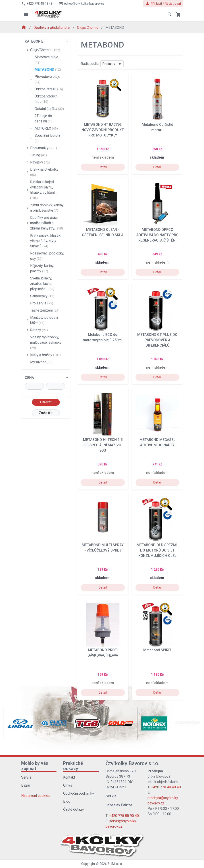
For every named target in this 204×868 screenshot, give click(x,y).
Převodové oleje (47, 79)
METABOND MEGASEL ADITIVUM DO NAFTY (157, 442)
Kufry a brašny (45, 355)
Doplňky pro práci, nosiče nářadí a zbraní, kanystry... (47, 223)
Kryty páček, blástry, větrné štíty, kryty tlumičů (46, 241)
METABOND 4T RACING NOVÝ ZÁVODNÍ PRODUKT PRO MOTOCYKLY (103, 130)
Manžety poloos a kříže (44, 320)
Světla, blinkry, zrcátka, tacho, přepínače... (42, 284)
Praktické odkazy (73, 766)
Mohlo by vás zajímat (35, 766)
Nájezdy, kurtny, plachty (42, 268)
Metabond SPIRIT (157, 650)
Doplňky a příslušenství (52, 28)
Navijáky (40, 162)
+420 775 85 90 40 (124, 816)
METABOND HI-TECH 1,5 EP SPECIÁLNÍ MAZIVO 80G (103, 445)
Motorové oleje (46, 60)
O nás (68, 785)
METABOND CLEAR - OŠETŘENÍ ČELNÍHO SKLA (103, 232)
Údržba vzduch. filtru (46, 99)
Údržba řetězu (49, 89)
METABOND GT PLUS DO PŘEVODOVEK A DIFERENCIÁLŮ (157, 340)
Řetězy (39, 330)
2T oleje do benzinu (44, 119)
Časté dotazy (74, 809)
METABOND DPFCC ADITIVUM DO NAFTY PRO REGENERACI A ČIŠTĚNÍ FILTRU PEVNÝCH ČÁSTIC (157, 235)
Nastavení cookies (36, 796)
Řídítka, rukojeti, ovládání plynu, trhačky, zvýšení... (43, 190)
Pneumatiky (44, 148)
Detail (103, 167)
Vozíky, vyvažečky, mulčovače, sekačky (46, 342)
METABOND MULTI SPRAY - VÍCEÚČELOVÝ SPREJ (103, 548)
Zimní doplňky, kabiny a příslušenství (47, 208)
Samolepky (42, 296)
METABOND (48, 69)
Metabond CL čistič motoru (157, 127)
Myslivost (41, 362)
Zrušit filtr (46, 413)
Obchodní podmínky (79, 793)
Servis (26, 777)
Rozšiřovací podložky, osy (47, 256)
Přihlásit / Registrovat (163, 4)
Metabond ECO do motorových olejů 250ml (103, 337)
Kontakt (69, 777)
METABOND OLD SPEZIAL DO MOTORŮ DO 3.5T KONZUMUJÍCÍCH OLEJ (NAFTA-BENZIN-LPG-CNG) (157, 550)
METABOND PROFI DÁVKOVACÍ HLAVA (103, 653)
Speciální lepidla (47, 138)
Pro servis (42, 303)
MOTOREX (46, 128)
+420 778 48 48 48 (166, 787)
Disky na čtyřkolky (44, 172)
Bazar (26, 785)
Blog (67, 801)
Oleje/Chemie (88, 28)
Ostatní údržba (49, 109)
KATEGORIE (34, 41)
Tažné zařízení (45, 310)
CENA (29, 378)
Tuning (39, 155)
